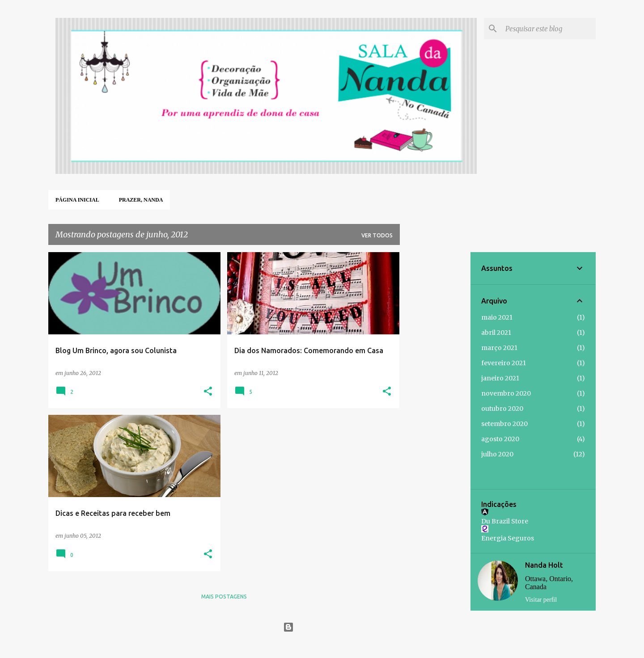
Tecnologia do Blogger (322, 627)
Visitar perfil (541, 600)
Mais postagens (224, 597)
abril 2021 (496, 333)
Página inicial (77, 200)
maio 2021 (497, 317)
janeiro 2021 (500, 378)
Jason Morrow (343, 645)
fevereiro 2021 (504, 363)
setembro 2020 (504, 424)
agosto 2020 (500, 439)
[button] (208, 392)
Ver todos (377, 235)
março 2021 (499, 348)
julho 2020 (497, 454)
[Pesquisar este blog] (549, 29)
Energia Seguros (508, 538)
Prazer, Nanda (141, 200)
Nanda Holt (544, 565)
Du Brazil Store (505, 521)
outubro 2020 (502, 409)
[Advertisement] (435, 386)
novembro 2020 (506, 393)
